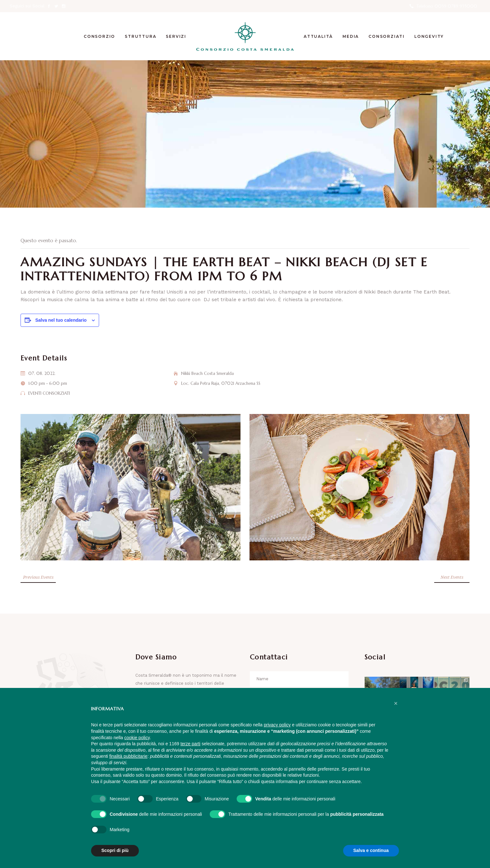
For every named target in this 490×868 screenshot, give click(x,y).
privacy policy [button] (277, 725)
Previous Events (38, 577)
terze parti (190, 744)
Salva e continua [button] (371, 850)
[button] (396, 703)
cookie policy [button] (137, 738)
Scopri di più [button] (115, 850)
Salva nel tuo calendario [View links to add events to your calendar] (61, 320)
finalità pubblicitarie (128, 756)
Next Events (452, 577)
